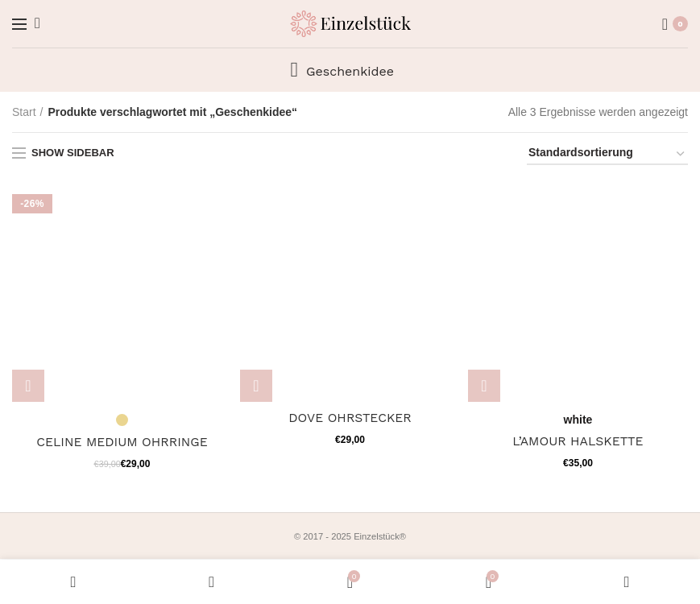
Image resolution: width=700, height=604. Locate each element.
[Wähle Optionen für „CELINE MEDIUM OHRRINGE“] (28, 386)
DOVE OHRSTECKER (350, 418)
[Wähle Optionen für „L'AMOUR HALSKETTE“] (484, 386)
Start (24, 112)
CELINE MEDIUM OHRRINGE (122, 442)
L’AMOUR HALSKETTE (578, 441)
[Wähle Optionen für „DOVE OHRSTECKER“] (256, 386)
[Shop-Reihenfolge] (607, 155)
